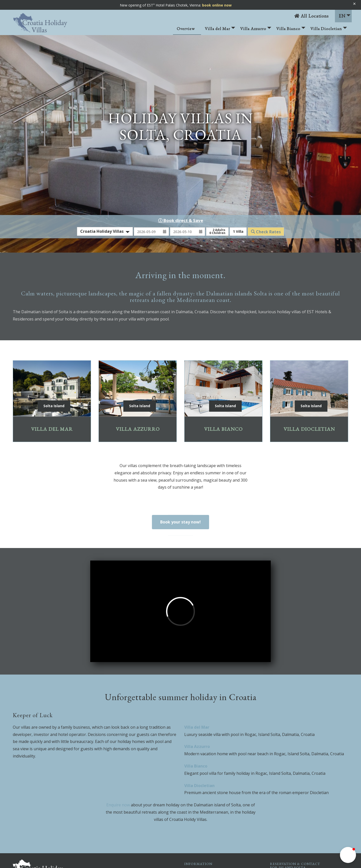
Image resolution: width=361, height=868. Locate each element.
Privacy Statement (212, 816)
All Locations (311, 16)
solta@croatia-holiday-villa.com (306, 818)
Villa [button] (238, 159)
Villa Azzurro (256, 30)
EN (345, 16)
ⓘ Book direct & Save (181, 148)
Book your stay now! (180, 450)
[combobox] (105, 159)
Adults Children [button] (217, 159)
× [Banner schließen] (354, 4)
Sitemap (204, 828)
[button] (348, 855)
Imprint (203, 804)
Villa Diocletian (329, 30)
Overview (186, 29)
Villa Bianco (291, 30)
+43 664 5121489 (296, 812)
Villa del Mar (220, 30)
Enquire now (118, 733)
